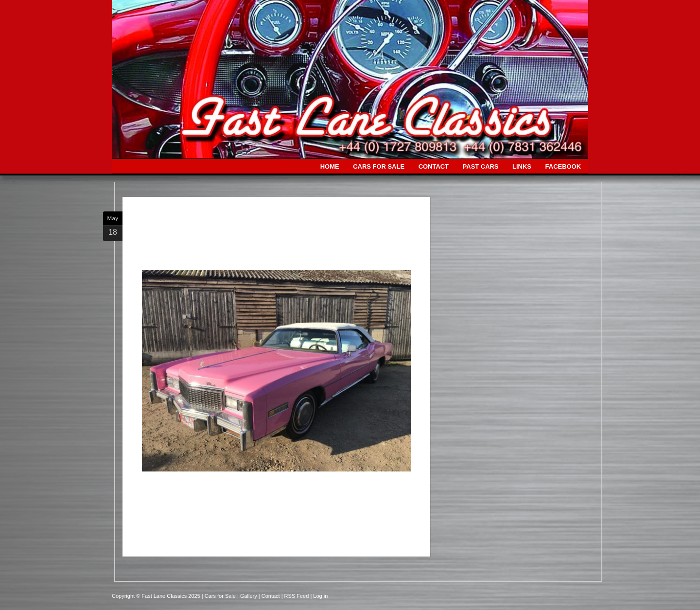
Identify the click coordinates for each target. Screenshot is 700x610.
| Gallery (248, 596)
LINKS (522, 166)
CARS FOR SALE (379, 166)
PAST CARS (481, 166)
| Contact (270, 596)
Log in (320, 596)
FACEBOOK (563, 166)
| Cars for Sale (219, 596)
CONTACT (434, 166)
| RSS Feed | (297, 596)
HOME (330, 166)
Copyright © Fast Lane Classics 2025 (157, 596)
